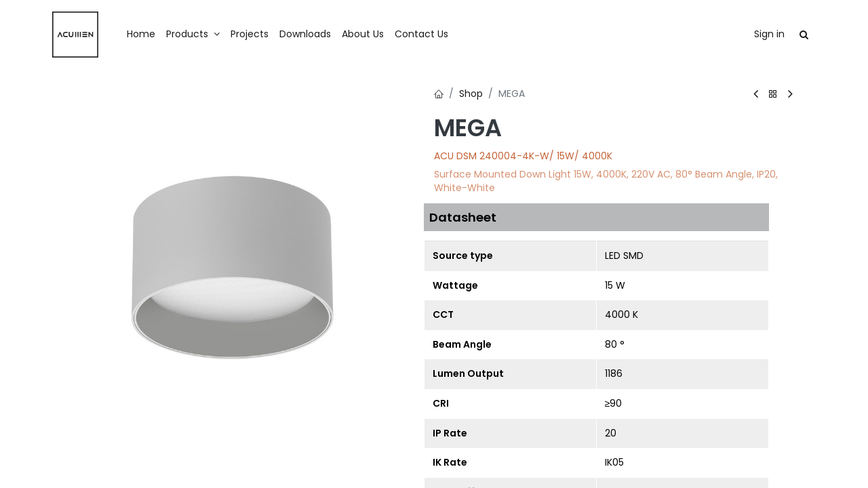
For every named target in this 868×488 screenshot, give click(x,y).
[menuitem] (141, 35)
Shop (471, 94)
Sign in (769, 34)
